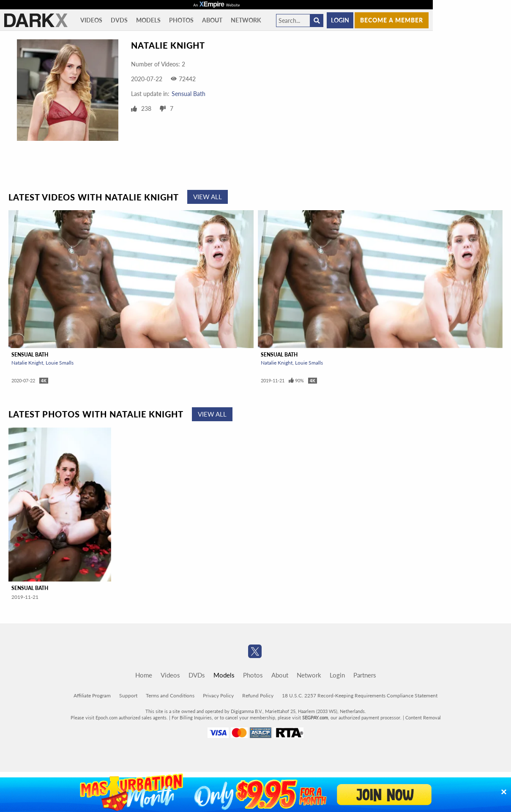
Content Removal (423, 717)
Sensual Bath (189, 94)
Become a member (392, 20)
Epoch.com (107, 717)
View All (208, 197)
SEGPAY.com (315, 717)
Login (340, 20)
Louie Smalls (60, 363)
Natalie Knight (27, 363)
